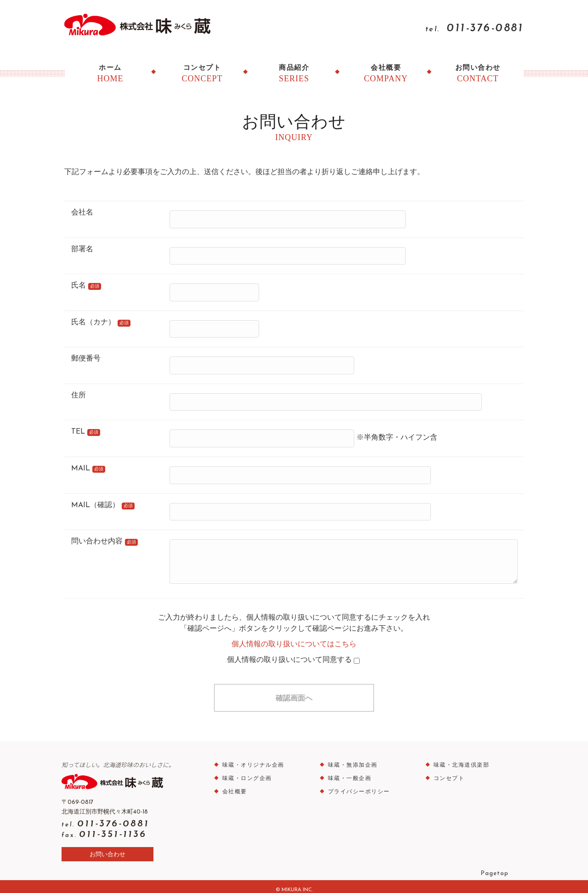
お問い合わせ (478, 74)
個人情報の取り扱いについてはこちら (294, 638)
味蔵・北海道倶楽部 (459, 759)
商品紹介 (294, 74)
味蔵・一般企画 (347, 772)
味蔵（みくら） (145, 23)
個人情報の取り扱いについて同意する (293, 654)
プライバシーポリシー (356, 786)
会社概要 (386, 74)
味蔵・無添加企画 (350, 759)
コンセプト (202, 74)
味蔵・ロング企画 (244, 772)
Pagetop (492, 866)
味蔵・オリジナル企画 (251, 759)
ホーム (110, 74)
